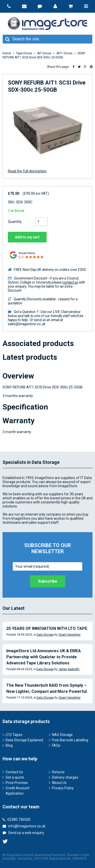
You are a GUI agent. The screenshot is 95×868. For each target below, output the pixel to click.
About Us (59, 783)
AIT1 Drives (64, 53)
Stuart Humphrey (70, 635)
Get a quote (15, 777)
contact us (70, 282)
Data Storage (45, 635)
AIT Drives (44, 53)
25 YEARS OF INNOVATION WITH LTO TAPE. (47, 628)
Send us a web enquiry (23, 833)
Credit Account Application (17, 791)
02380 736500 (16, 820)
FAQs (56, 745)
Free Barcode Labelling (70, 740)
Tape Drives (24, 53)
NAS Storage (62, 735)
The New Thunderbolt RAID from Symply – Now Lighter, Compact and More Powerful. (47, 688)
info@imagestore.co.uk (24, 826)
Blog (9, 745)
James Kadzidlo (69, 669)
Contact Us (14, 772)
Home (7, 53)
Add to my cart (27, 237)
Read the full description (27, 171)
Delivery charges (65, 777)
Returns (58, 772)
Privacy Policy (63, 788)
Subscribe (48, 581)
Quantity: (15, 222)
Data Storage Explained (24, 740)
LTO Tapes (14, 735)
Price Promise (17, 783)
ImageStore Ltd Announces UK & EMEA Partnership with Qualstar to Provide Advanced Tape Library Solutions (44, 657)
